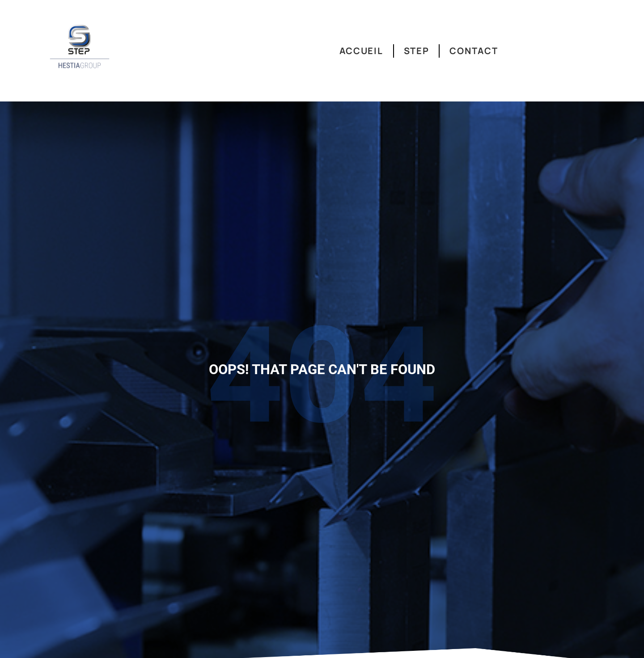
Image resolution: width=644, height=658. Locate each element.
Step (417, 51)
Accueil (361, 51)
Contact (474, 51)
